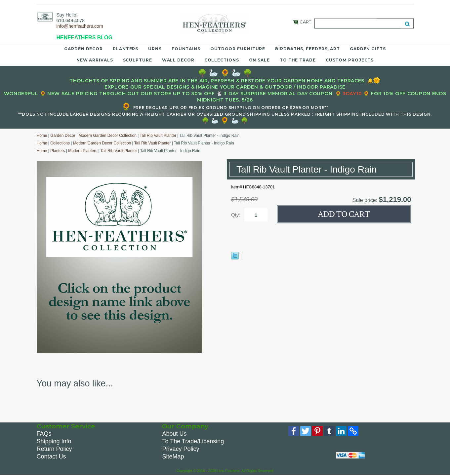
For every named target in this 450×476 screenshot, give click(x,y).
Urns (155, 49)
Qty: (236, 215)
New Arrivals (95, 60)
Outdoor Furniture (238, 49)
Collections (222, 60)
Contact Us (51, 456)
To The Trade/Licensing (193, 441)
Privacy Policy (181, 449)
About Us (174, 434)
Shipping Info (54, 441)
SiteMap (173, 456)
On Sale (259, 60)
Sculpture (138, 60)
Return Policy (54, 449)
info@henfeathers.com (80, 26)
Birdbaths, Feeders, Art (307, 49)
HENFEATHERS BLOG (84, 38)
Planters (125, 49)
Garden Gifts (368, 49)
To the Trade (298, 60)
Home (42, 136)
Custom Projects (350, 60)
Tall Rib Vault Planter (158, 136)
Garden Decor (83, 49)
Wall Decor (178, 60)
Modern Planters (83, 151)
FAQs (44, 434)
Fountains (186, 49)
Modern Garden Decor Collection (107, 136)
